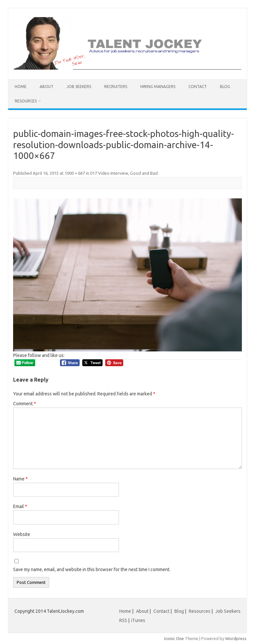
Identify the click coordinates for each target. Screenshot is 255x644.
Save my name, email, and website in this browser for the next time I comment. (92, 569)
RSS (123, 620)
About (47, 87)
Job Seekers (79, 87)
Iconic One (174, 638)
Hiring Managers (158, 87)
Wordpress (236, 638)
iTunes (138, 620)
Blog (225, 87)
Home (21, 87)
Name (20, 479)
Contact (198, 87)
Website (22, 534)
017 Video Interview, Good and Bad (124, 173)
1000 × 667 (75, 173)
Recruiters (116, 87)
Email (20, 506)
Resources (26, 101)
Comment (25, 404)
